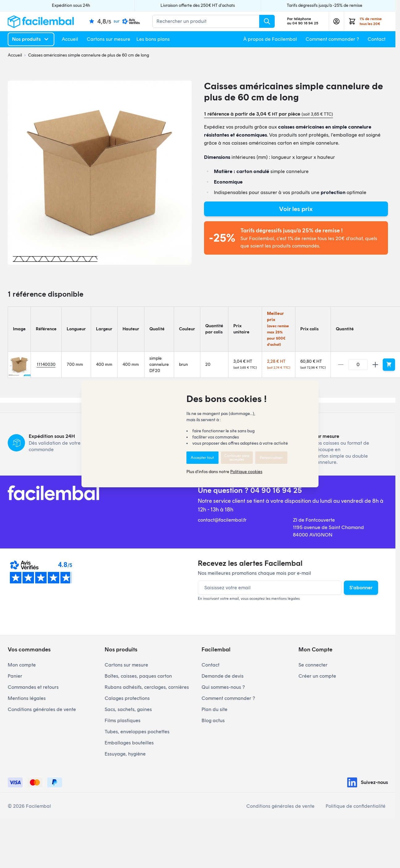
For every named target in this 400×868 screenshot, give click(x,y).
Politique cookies (246, 472)
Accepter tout (202, 458)
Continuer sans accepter (237, 458)
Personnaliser (271, 458)
